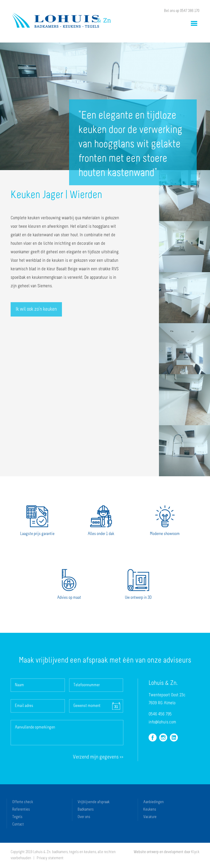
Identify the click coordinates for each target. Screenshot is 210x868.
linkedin (174, 738)
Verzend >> (98, 757)
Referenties (21, 810)
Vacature (150, 817)
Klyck (195, 852)
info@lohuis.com (162, 722)
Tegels (17, 817)
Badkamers (86, 810)
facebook (153, 738)
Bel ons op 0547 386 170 (182, 11)
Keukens (150, 810)
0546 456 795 (160, 714)
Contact (18, 825)
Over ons (84, 817)
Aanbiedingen (154, 802)
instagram (163, 738)
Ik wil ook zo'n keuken (36, 309)
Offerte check (23, 802)
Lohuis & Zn (61, 20)
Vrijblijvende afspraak (94, 802)
